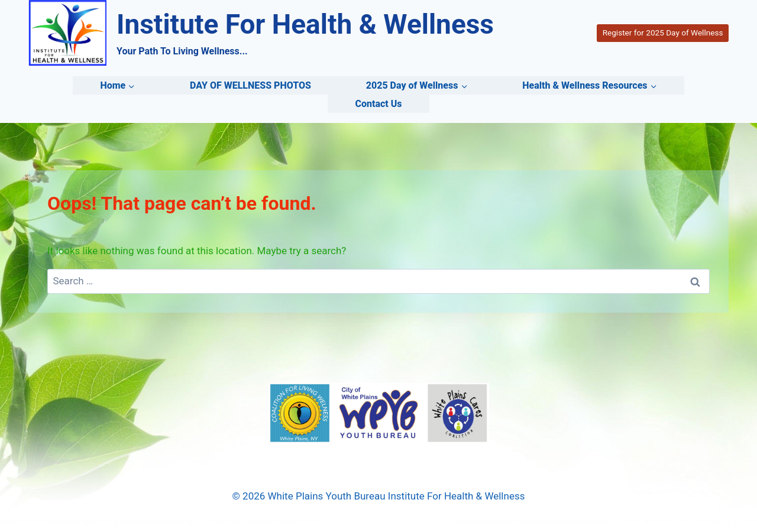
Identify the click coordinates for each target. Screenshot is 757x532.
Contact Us (378, 104)
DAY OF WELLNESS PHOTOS (250, 85)
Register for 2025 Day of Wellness (663, 33)
